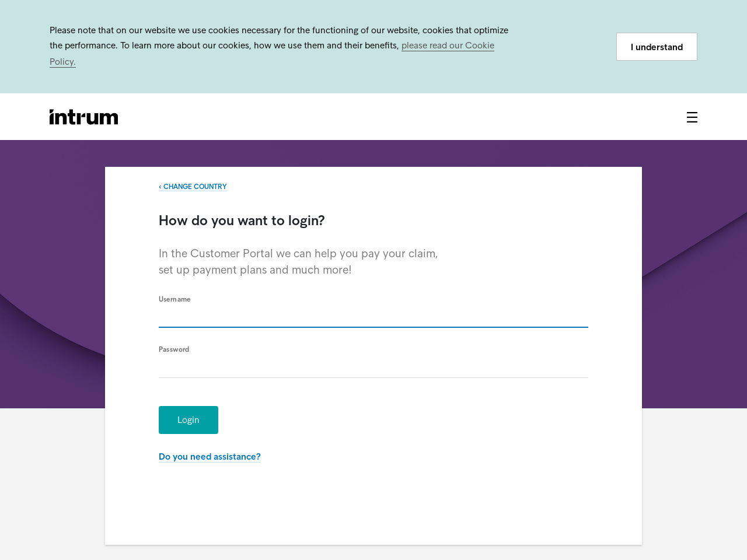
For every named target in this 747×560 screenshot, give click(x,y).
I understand (657, 47)
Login (189, 420)
